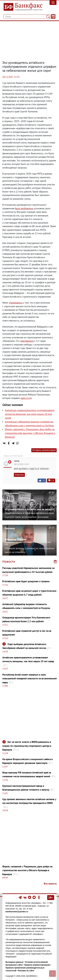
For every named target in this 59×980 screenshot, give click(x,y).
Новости (9, 561)
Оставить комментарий (44, 450)
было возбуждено (24, 208)
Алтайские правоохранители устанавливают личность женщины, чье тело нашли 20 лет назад (30, 414)
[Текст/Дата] (53, 17)
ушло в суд (26, 398)
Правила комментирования (37, 965)
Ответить (19, 475)
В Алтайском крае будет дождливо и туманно (26, 581)
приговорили (27, 341)
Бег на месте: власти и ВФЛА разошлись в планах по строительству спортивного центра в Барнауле (27, 746)
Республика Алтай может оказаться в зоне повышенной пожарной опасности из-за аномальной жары (29, 679)
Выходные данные (14, 962)
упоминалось (16, 303)
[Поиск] (48, 17)
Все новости (50, 884)
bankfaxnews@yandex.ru (17, 912)
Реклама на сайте (26, 971)
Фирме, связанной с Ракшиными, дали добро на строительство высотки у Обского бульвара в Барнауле (30, 433)
